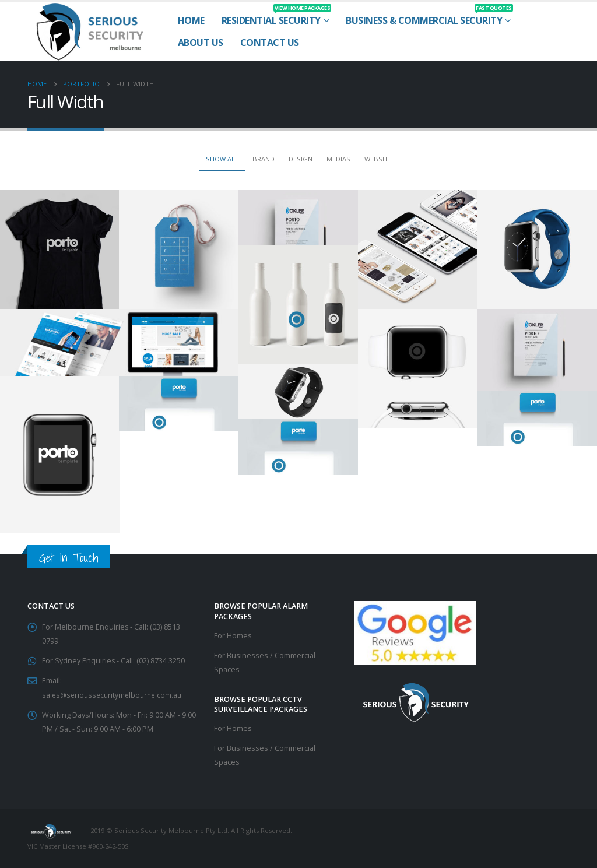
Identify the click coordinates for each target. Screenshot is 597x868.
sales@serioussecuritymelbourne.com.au (115, 695)
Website (378, 159)
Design (301, 159)
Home (191, 20)
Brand (264, 159)
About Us (201, 43)
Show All (222, 159)
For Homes (233, 636)
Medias (338, 159)
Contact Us (270, 43)
